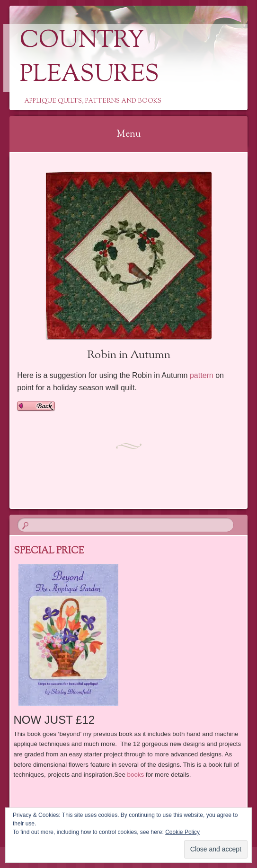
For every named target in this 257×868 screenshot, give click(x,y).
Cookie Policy (182, 832)
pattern (202, 375)
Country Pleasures (89, 58)
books (136, 775)
